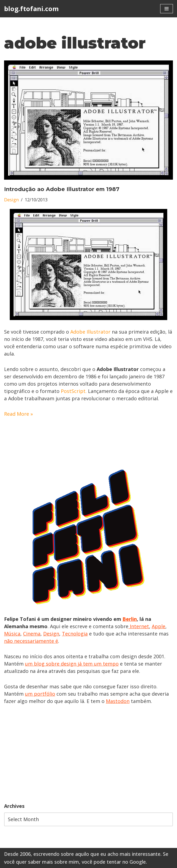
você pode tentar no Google (114, 862)
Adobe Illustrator (90, 332)
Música (12, 634)
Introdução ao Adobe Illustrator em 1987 (62, 189)
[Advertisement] (88, 754)
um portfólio (40, 694)
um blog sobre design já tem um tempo (72, 664)
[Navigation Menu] (167, 9)
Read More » (18, 414)
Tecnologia (75, 634)
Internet (139, 626)
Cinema (32, 634)
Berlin (130, 619)
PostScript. (74, 391)
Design (11, 200)
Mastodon (118, 701)
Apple (159, 626)
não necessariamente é (31, 641)
